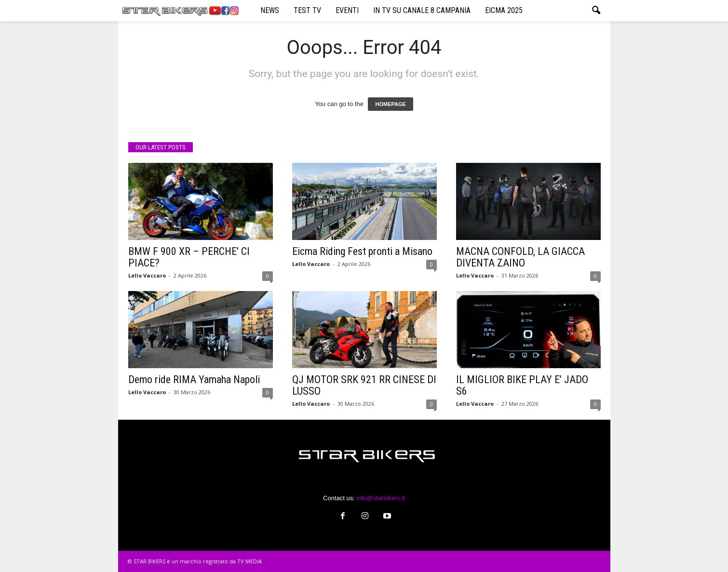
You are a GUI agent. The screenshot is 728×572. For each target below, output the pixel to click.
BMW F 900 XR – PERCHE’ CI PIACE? (189, 257)
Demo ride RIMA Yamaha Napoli (194, 379)
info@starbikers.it (381, 498)
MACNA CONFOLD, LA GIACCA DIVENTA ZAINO (520, 257)
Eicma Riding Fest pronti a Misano (362, 251)
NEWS (270, 10)
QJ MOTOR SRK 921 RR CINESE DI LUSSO (364, 385)
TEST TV (307, 10)
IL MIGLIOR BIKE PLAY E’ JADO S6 (522, 385)
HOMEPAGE (390, 104)
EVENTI (347, 10)
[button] (596, 11)
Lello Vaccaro (147, 275)
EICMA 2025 (504, 10)
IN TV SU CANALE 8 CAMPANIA (422, 10)
